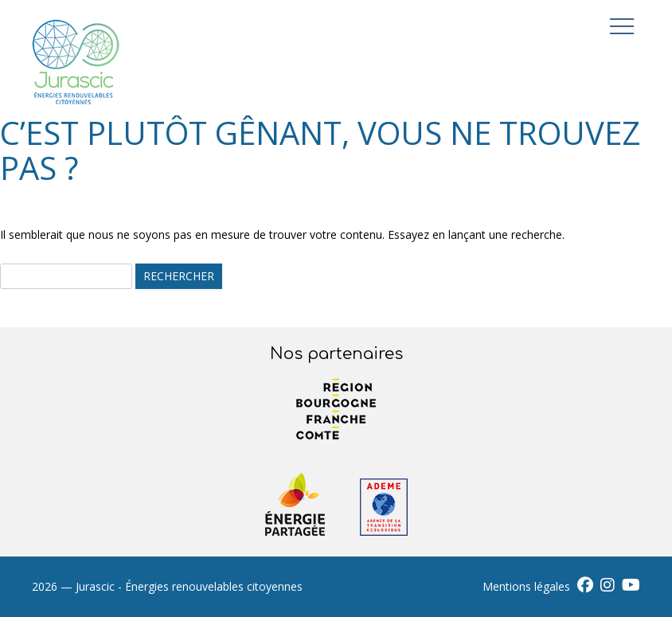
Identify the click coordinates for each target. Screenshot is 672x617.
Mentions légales (526, 586)
